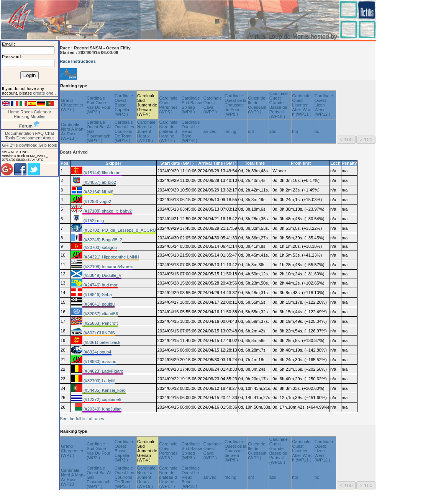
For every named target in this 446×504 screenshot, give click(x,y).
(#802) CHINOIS (99, 333)
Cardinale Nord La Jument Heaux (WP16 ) (146, 131)
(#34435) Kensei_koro (104, 390)
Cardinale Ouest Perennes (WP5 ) (168, 105)
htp (295, 131)
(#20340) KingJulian (102, 409)
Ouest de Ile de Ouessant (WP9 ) (257, 105)
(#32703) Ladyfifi (99, 381)
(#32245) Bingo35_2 (102, 240)
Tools (10, 138)
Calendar (42, 112)
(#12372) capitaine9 (102, 399)
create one (44, 93)
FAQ (39, 133)
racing (230, 131)
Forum (26, 126)
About (48, 138)
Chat (49, 133)
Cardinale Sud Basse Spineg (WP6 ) (192, 105)
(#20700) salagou (100, 247)
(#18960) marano (99, 362)
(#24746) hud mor (100, 285)
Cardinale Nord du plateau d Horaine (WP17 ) (168, 131)
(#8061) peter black (102, 342)
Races (26, 112)
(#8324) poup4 (97, 352)
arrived (210, 131)
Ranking (22, 116)
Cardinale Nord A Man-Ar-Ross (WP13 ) (73, 131)
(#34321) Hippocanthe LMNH (111, 257)
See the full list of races (82, 419)
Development (29, 138)
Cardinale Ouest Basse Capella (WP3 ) (124, 105)
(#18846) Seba (97, 295)
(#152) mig (93, 221)
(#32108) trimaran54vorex (108, 267)
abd (273, 131)
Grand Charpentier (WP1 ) (72, 105)
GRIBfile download (20, 145)
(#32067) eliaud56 (100, 314)
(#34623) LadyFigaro (103, 371)
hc (317, 131)
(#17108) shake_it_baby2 (107, 211)
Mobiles (38, 116)
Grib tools (48, 145)
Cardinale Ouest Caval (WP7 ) (213, 105)
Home (13, 112)
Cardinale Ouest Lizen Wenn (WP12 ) (324, 105)
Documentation (19, 133)
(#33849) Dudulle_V (102, 275)
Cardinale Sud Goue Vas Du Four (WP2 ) (98, 105)
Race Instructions (78, 61)
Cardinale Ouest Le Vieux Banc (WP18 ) (191, 131)
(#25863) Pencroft (100, 323)
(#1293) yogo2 (97, 201)
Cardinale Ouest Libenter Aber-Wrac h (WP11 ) (302, 105)
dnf (251, 131)
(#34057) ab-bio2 (99, 182)
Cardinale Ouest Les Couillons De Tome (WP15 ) (124, 131)
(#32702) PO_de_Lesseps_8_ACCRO (119, 230)
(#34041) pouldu (99, 304)
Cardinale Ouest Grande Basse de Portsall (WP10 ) (279, 105)
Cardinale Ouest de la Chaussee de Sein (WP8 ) (235, 105)
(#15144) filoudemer (102, 173)
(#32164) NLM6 (98, 192)
